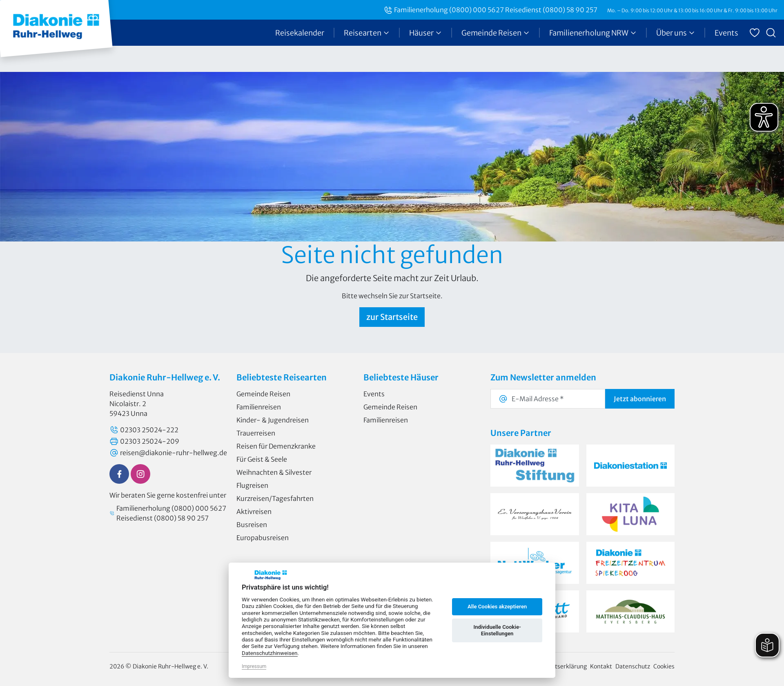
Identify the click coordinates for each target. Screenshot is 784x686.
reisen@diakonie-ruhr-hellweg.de (168, 453)
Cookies (664, 666)
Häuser (425, 33)
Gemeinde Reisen (496, 33)
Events (726, 33)
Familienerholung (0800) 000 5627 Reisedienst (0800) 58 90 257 (490, 10)
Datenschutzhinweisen (270, 653)
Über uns (676, 33)
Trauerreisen (256, 433)
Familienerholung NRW (593, 33)
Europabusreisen (263, 538)
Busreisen (252, 525)
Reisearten (367, 33)
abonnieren (640, 399)
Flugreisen (252, 485)
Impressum (254, 666)
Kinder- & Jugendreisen (273, 420)
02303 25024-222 (144, 430)
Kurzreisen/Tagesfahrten (275, 498)
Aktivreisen (254, 512)
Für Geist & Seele (262, 459)
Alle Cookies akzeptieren (497, 607)
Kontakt (601, 666)
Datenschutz (633, 666)
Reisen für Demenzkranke (276, 446)
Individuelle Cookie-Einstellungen (497, 630)
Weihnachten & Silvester (274, 472)
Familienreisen (259, 407)
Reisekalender (300, 33)
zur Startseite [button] (392, 317)
